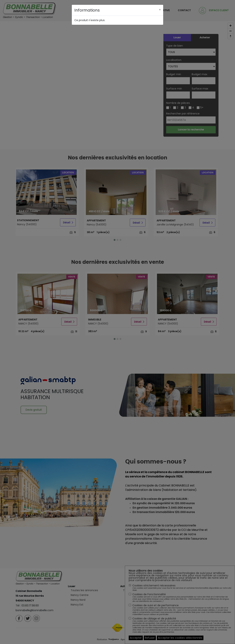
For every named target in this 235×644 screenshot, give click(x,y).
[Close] (160, 9)
